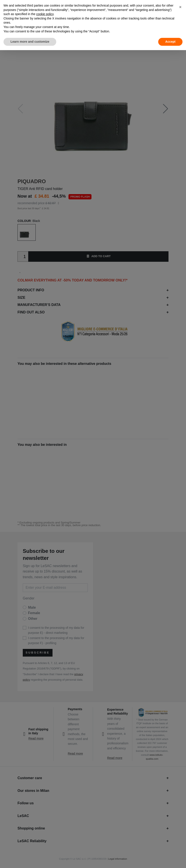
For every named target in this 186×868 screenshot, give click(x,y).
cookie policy (45, 14)
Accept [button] (170, 42)
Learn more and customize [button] (30, 42)
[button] (180, 7)
